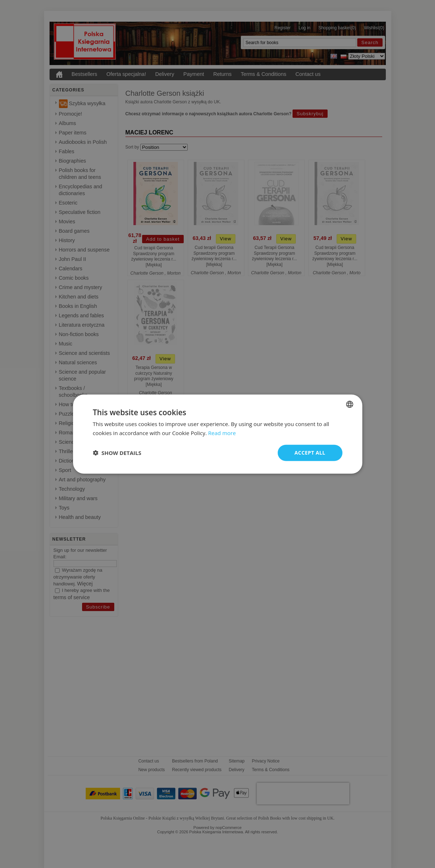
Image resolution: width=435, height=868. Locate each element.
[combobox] (350, 404)
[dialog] (218, 434)
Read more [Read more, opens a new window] (222, 433)
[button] (117, 453)
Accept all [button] (310, 453)
